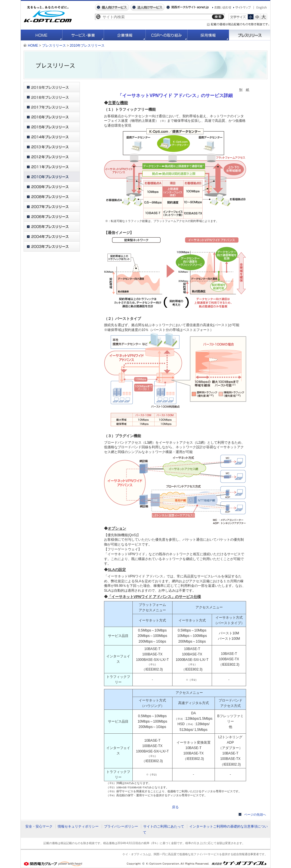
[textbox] (156, 17)
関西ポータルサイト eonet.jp (187, 7)
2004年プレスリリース (52, 237)
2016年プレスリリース (52, 117)
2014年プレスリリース (52, 137)
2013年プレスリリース (52, 147)
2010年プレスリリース (87, 46)
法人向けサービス (147, 7)
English (260, 8)
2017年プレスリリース (52, 107)
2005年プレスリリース (52, 227)
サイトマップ (242, 7)
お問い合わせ (222, 7)
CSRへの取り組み (167, 35)
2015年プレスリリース (52, 127)
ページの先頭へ (255, 814)
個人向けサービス (112, 7)
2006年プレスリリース (52, 217)
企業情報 (125, 35)
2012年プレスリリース (52, 157)
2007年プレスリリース (52, 207)
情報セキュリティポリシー (78, 826)
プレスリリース (250, 35)
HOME (42, 35)
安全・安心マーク (39, 826)
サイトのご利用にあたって (164, 826)
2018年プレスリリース (52, 97)
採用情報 (208, 35)
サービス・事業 (83, 35)
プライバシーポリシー (121, 826)
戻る (175, 807)
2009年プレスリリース (52, 187)
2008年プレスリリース (52, 197)
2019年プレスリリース (52, 87)
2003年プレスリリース (52, 247)
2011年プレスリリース (52, 167)
